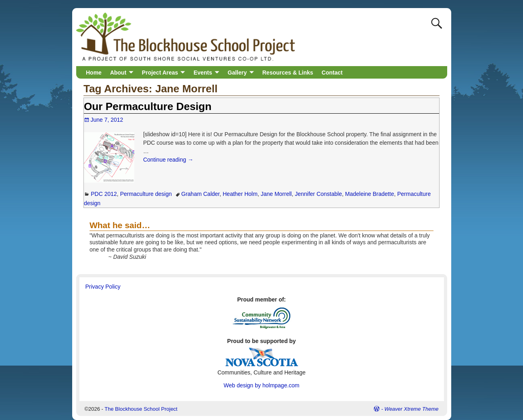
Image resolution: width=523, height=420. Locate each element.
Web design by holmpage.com (261, 385)
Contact (332, 73)
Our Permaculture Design (148, 106)
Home (94, 73)
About (118, 73)
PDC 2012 (104, 194)
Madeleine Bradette (370, 194)
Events (203, 73)
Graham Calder (201, 194)
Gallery (237, 73)
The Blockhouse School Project (141, 409)
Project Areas (160, 73)
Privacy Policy (103, 287)
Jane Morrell (276, 194)
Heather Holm (240, 194)
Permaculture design (146, 194)
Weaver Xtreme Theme (411, 409)
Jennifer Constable (318, 194)
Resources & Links (288, 73)
